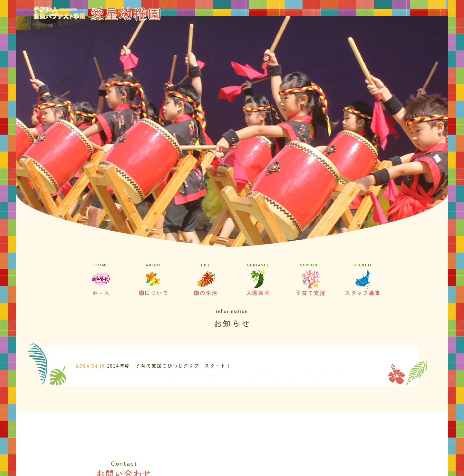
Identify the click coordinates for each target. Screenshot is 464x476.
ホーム (101, 280)
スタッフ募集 (363, 280)
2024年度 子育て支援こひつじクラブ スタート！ (169, 366)
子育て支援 (310, 280)
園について (153, 280)
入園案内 (258, 280)
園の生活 (206, 280)
